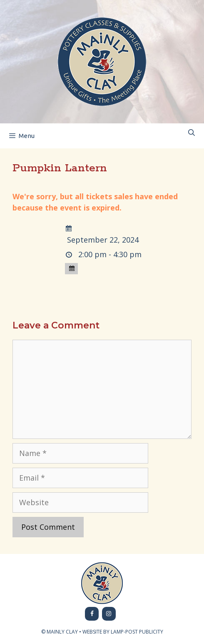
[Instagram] (109, 614)
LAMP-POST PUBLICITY (137, 632)
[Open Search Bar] (191, 133)
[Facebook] (92, 614)
